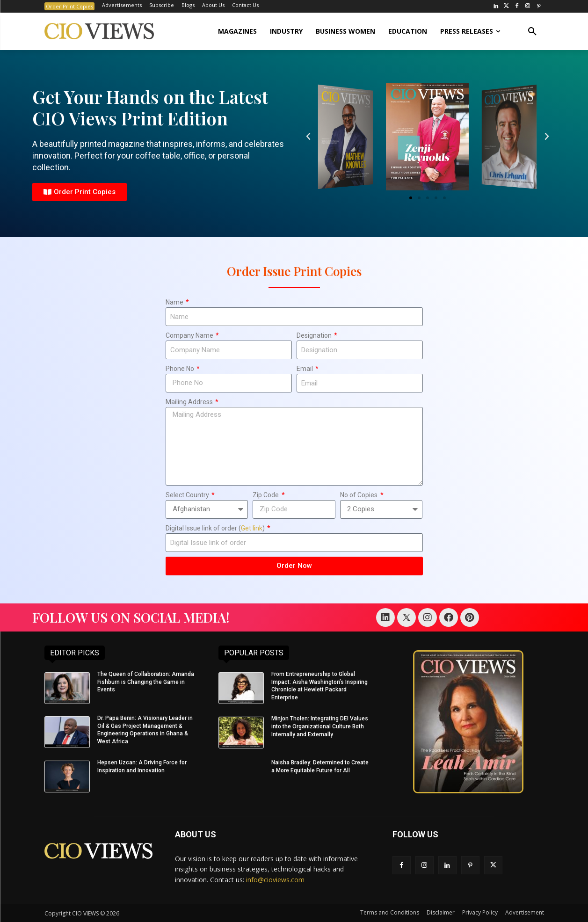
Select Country (188, 495)
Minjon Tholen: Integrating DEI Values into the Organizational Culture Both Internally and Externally (320, 726)
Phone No (181, 369)
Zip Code (266, 495)
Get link (252, 528)
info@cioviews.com (275, 880)
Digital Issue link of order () (216, 528)
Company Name (190, 335)
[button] (532, 31)
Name (175, 302)
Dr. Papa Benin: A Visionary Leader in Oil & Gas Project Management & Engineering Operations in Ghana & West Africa (145, 730)
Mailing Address (190, 402)
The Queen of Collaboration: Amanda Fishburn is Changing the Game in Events (146, 682)
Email (305, 369)
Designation (315, 335)
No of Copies (359, 495)
